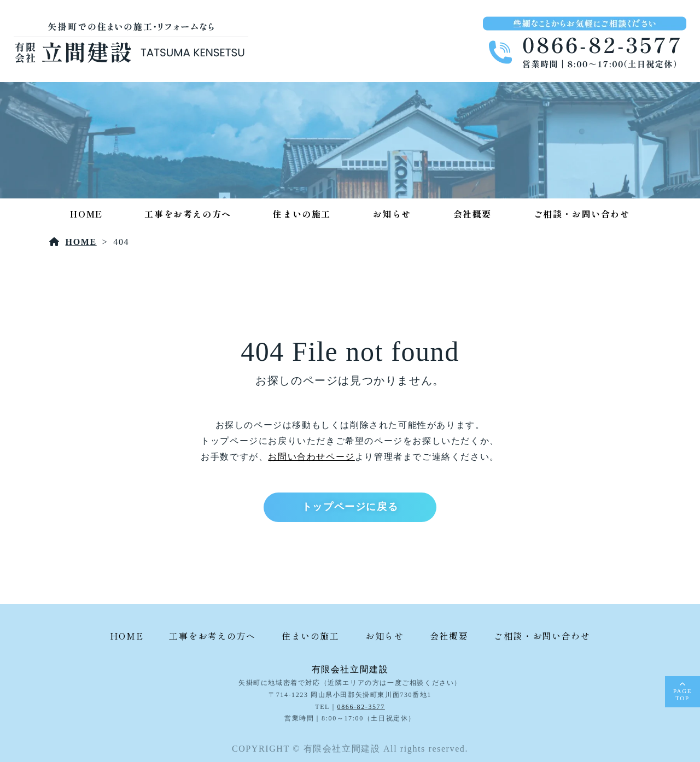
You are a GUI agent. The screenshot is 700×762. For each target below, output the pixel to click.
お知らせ (392, 214)
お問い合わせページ (311, 457)
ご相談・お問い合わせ (582, 214)
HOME (86, 214)
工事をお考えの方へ (188, 214)
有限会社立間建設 (350, 669)
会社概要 (472, 214)
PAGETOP (682, 694)
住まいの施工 (302, 214)
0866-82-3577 (361, 707)
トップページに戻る (350, 507)
